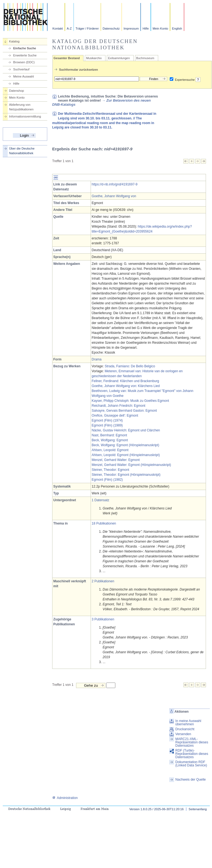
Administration (65, 798)
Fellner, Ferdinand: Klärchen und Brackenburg (125, 381)
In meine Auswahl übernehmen (188, 723)
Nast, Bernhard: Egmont (109, 435)
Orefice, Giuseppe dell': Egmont (115, 416)
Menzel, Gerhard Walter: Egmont (116, 460)
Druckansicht (185, 729)
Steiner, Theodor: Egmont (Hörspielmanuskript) (126, 475)
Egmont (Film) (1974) (107, 420)
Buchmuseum (145, 58)
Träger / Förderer (87, 28)
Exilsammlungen (119, 58)
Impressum (131, 28)
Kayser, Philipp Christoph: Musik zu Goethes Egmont (130, 401)
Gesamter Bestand (67, 58)
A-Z (69, 28)
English (177, 28)
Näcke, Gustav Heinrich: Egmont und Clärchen (126, 430)
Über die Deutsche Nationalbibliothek (22, 151)
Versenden (183, 734)
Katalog (14, 41)
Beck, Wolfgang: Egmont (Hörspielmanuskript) (125, 445)
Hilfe (146, 28)
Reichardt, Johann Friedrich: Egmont (118, 406)
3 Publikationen (103, 619)
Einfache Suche (25, 48)
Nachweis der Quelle (191, 780)
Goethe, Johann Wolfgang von (114, 196)
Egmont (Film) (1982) (107, 480)
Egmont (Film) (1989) (107, 425)
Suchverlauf (21, 69)
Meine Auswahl (23, 76)
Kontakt (58, 28)
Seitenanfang (198, 809)
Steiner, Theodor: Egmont (111, 470)
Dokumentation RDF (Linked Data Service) (191, 764)
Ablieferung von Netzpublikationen (21, 107)
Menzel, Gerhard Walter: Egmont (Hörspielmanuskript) (131, 465)
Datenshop (16, 91)
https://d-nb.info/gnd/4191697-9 (115, 184)
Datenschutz (111, 28)
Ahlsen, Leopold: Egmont (110, 450)
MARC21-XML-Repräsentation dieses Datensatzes (192, 742)
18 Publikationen (104, 523)
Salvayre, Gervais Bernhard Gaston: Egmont (124, 411)
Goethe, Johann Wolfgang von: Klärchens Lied (126, 386)
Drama (97, 359)
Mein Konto (161, 28)
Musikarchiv (94, 58)
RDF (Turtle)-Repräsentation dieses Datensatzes (192, 754)
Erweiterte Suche (25, 55)
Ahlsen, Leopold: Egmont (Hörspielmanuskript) (126, 455)
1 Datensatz (101, 500)
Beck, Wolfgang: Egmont (110, 440)
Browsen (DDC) (24, 62)
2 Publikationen (103, 581)
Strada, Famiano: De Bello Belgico (130, 366)
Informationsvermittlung (25, 116)
